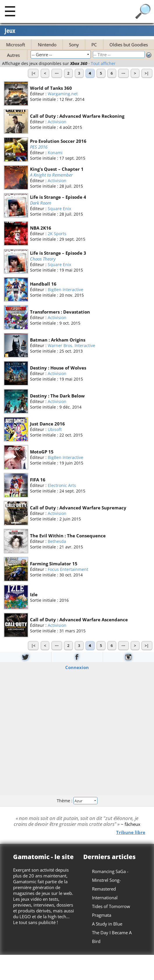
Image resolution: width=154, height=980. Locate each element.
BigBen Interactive (66, 290)
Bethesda (57, 541)
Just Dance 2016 (47, 424)
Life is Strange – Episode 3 (58, 253)
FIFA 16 (38, 480)
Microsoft (16, 45)
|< (33, 73)
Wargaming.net (63, 94)
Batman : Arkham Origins (58, 340)
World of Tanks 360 (51, 88)
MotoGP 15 (42, 452)
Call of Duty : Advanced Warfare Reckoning (77, 116)
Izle (34, 594)
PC (94, 45)
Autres (13, 55)
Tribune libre (131, 832)
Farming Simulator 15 (54, 564)
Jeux (10, 31)
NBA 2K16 (41, 228)
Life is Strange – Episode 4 (58, 197)
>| (147, 73)
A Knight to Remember (51, 175)
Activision (57, 122)
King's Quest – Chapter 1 (57, 169)
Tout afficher (103, 64)
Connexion (77, 667)
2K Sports (57, 234)
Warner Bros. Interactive (71, 345)
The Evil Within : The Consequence (68, 536)
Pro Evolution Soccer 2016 (58, 141)
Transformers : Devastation (60, 312)
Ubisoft (55, 429)
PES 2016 (39, 147)
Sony (74, 45)
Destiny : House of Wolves (58, 368)
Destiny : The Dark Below (57, 396)
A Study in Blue (107, 924)
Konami (55, 153)
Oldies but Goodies (129, 45)
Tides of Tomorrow (111, 906)
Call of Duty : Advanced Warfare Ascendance (79, 620)
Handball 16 (43, 284)
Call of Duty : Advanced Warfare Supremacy (78, 508)
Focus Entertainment (68, 569)
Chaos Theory (43, 259)
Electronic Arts (62, 485)
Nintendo (47, 45)
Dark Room (41, 203)
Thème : (77, 801)
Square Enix (59, 209)
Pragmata (102, 915)
